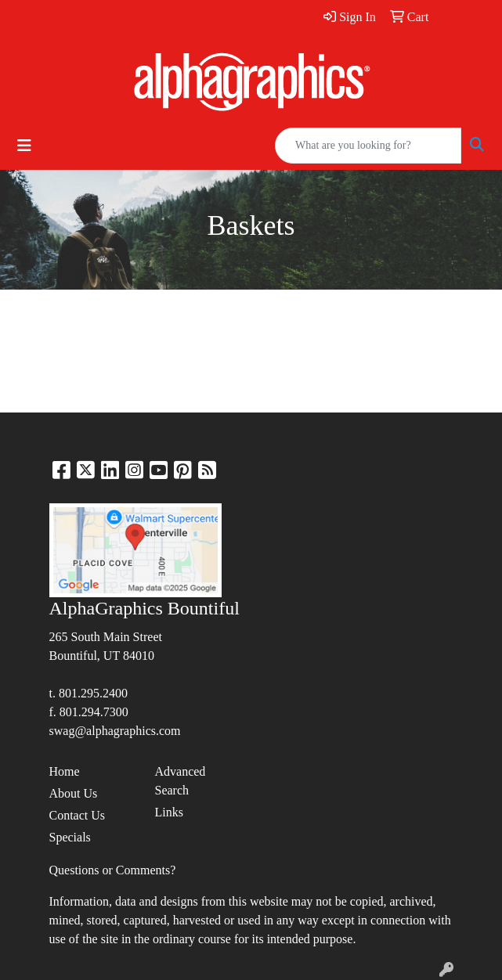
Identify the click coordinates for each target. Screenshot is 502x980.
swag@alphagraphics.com (115, 731)
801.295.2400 (93, 693)
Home (65, 771)
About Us (74, 793)
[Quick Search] (368, 146)
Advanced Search (181, 781)
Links (169, 812)
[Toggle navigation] (24, 146)
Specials (70, 837)
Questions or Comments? (113, 870)
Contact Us (78, 815)
